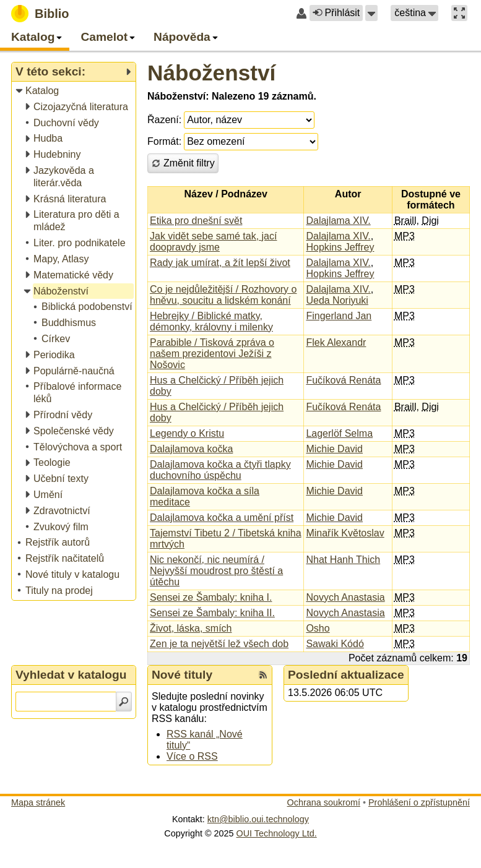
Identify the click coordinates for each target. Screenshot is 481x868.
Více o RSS (192, 756)
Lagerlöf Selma (339, 433)
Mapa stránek (38, 802)
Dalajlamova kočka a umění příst (222, 518)
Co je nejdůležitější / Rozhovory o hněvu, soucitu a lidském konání (223, 295)
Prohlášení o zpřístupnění (419, 802)
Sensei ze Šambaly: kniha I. (211, 597)
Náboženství (211, 73)
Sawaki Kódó (335, 644)
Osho (318, 628)
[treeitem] (75, 91)
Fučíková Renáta (343, 380)
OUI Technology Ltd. (277, 833)
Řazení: (164, 120)
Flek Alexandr (336, 342)
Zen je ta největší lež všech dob (219, 644)
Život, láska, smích (191, 628)
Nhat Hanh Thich (343, 560)
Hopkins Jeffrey (340, 247)
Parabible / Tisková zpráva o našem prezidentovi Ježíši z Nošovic (212, 354)
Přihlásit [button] (336, 13)
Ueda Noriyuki (337, 300)
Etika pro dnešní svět (196, 221)
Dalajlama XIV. (338, 221)
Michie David (334, 449)
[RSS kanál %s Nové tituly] (263, 675)
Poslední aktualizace (346, 675)
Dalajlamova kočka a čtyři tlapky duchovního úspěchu (220, 470)
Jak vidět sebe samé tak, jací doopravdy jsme (213, 242)
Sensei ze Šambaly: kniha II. (212, 613)
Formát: (164, 141)
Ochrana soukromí (324, 802)
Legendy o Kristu (187, 433)
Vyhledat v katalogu (71, 675)
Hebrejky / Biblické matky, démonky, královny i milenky (211, 321)
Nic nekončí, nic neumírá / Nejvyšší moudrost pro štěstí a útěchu (216, 571)
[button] (371, 13)
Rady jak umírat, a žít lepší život (220, 263)
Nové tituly (182, 675)
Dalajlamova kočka (191, 449)
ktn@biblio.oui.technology (258, 819)
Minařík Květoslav (345, 533)
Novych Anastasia (345, 597)
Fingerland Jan (339, 316)
